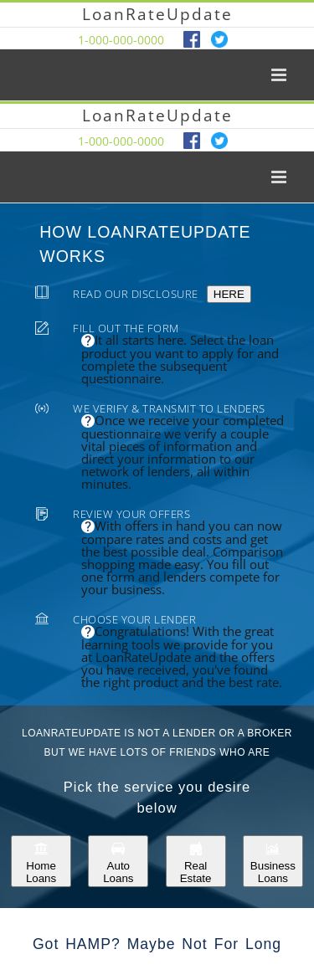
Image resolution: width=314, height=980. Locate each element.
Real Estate (196, 861)
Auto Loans (118, 861)
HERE (229, 294)
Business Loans (273, 861)
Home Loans (41, 861)
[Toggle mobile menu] (280, 75)
